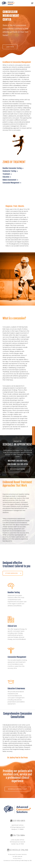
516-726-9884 (18, 835)
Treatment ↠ (7, 174)
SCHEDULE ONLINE (18, 850)
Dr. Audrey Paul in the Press (18, 758)
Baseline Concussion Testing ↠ (13, 168)
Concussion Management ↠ (12, 183)
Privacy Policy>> (18, 858)
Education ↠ (7, 177)
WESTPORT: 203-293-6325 (17, 461)
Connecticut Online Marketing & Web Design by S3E (18, 860)
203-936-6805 (18, 821)
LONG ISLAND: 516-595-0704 (17, 464)
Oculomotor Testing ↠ (10, 171)
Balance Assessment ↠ (10, 180)
